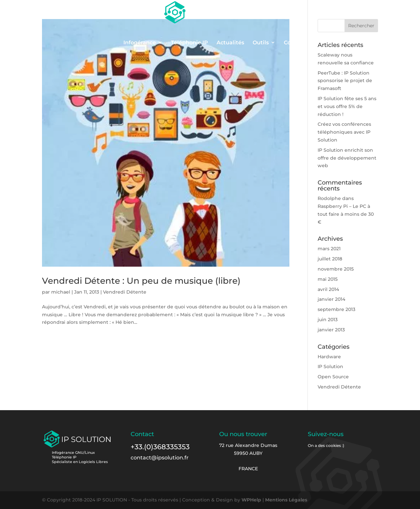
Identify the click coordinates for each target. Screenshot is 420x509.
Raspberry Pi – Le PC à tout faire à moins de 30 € (346, 214)
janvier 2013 (331, 330)
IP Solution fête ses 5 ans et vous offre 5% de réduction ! (347, 106)
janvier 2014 (331, 299)
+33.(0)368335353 (160, 447)
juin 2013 (328, 320)
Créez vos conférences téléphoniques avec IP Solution (344, 132)
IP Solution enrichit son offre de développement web (347, 158)
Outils (261, 43)
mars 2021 (329, 249)
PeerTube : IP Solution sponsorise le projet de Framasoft (345, 81)
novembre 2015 (336, 269)
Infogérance (140, 43)
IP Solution (330, 366)
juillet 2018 (330, 259)
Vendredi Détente (125, 292)
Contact (294, 43)
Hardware (329, 357)
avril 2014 (328, 289)
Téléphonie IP (189, 43)
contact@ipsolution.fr (160, 458)
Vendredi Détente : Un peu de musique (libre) (141, 281)
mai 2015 (328, 279)
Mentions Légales (286, 500)
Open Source (333, 377)
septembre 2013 (336, 309)
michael (61, 292)
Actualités (230, 43)
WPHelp (251, 500)
